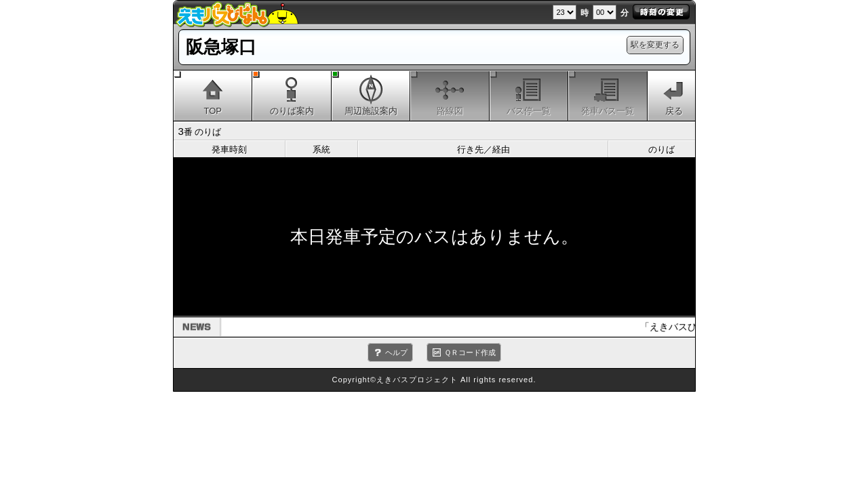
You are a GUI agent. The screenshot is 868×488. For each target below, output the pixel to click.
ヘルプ (396, 352)
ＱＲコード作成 (470, 352)
